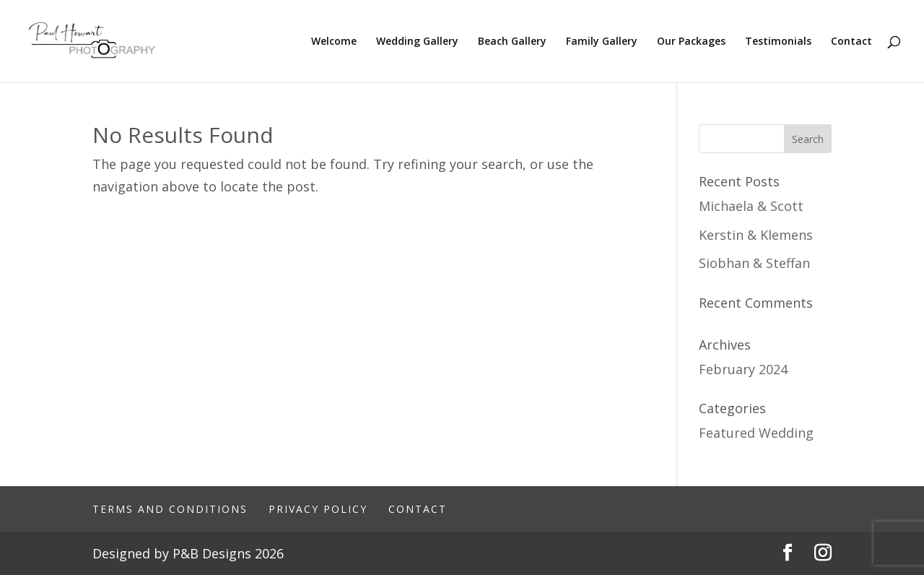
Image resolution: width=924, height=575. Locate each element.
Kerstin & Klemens (756, 235)
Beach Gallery (512, 42)
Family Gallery (602, 42)
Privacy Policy (318, 509)
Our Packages (691, 42)
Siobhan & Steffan (754, 263)
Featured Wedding (756, 433)
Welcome (334, 42)
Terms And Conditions (170, 509)
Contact (851, 42)
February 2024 (743, 369)
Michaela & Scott (751, 206)
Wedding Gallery (417, 42)
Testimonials (778, 42)
